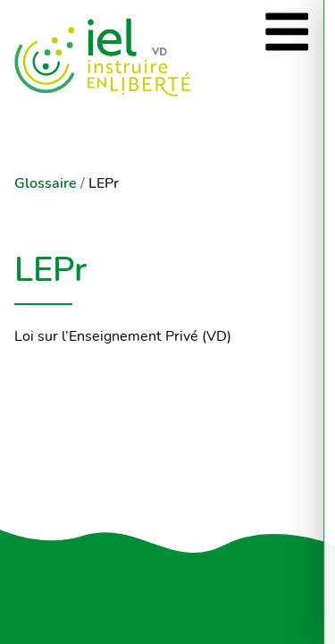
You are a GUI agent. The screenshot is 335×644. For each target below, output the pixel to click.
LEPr (104, 183)
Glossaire (46, 183)
